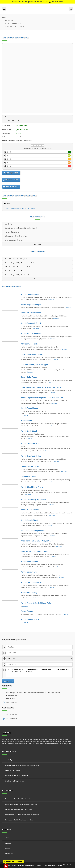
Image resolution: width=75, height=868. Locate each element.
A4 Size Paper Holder (30, 344)
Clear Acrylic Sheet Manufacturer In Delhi (18, 267)
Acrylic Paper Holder (29, 408)
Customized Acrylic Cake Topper (34, 365)
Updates (8, 843)
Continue (51, 300)
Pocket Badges (27, 611)
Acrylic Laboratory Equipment (33, 500)
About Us (8, 838)
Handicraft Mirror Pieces (31, 313)
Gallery (8, 848)
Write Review (12, 187)
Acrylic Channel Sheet (30, 294)
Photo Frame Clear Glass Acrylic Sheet (37, 541)
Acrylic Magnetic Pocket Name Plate (36, 603)
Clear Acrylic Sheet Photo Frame (34, 551)
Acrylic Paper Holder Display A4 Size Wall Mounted (42, 398)
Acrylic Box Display (29, 593)
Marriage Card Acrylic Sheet (14, 240)
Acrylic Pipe (9, 224)
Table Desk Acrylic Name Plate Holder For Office (41, 387)
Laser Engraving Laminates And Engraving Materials (21, 228)
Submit (7, 681)
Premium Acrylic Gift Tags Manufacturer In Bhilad (20, 263)
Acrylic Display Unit (29, 572)
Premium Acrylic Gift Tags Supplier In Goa (18, 275)
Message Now (12, 180)
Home (4, 17)
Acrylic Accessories (13, 24)
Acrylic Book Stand (29, 431)
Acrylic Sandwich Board (31, 323)
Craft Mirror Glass (28, 477)
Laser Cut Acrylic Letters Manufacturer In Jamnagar (21, 271)
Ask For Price (12, 173)
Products (9, 20)
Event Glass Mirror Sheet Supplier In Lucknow (19, 259)
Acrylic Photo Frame (29, 562)
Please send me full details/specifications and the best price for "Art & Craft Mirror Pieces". (39, 673)
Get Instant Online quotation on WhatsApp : (37, 2)
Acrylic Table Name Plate (31, 334)
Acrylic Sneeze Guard (30, 619)
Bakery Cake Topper (29, 377)
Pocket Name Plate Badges (32, 354)
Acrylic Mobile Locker (30, 510)
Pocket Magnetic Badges (31, 305)
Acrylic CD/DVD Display (31, 443)
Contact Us (9, 854)
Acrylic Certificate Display (32, 582)
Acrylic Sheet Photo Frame (32, 487)
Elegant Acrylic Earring (30, 466)
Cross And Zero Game (12, 232)
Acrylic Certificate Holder (31, 456)
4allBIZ (60, 865)
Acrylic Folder (27, 421)
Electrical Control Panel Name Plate (16, 236)
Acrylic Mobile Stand (29, 520)
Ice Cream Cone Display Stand (33, 531)
